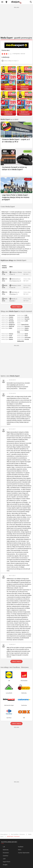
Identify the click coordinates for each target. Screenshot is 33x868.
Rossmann (6, 853)
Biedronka (6, 850)
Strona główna (4, 834)
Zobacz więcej (16, 307)
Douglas (5, 865)
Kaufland (21, 847)
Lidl (4, 847)
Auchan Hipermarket (24, 853)
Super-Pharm (7, 862)
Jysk (4, 859)
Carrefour (6, 856)
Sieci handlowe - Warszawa (18, 834)
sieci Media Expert (13, 260)
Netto (20, 850)
